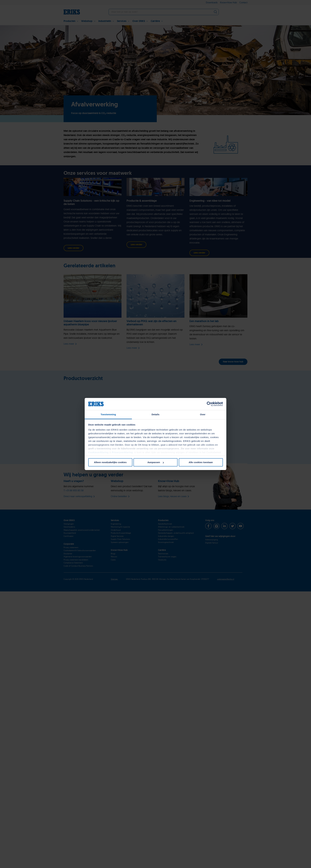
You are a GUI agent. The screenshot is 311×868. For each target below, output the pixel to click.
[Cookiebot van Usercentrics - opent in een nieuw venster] (209, 404)
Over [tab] (203, 414)
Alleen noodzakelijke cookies (110, 462)
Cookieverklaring (99, 452)
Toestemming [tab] (108, 414)
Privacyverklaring (122, 452)
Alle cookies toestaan (201, 462)
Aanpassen (156, 462)
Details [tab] (155, 414)
